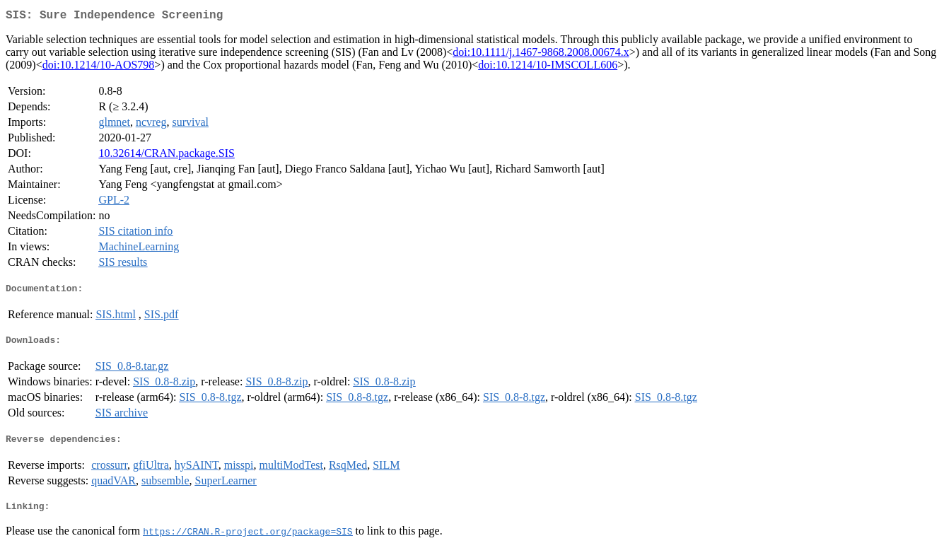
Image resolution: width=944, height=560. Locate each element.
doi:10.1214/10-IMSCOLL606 (548, 68)
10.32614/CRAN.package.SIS (166, 156)
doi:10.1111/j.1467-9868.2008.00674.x (541, 55)
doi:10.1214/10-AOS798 (99, 68)
